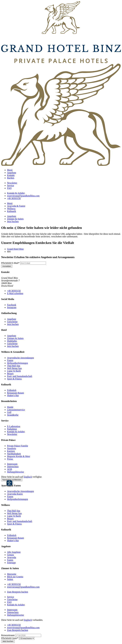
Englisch (28, 477)
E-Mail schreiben (15, 293)
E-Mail (11, 263)
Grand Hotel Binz (15, 249)
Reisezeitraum (8, 635)
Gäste (10, 638)
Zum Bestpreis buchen (18, 592)
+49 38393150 (14, 291)
